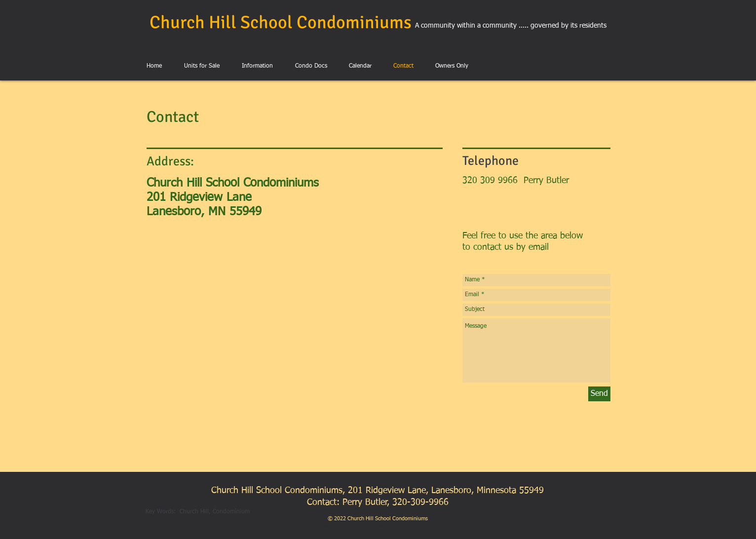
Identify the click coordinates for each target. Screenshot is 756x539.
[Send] (599, 394)
